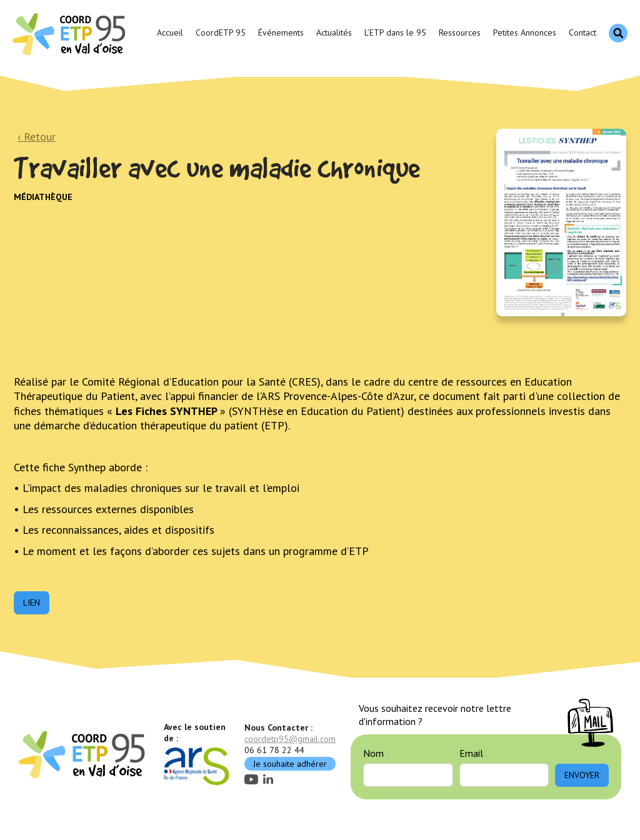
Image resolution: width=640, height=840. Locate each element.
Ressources (460, 32)
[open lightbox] (561, 222)
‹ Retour (37, 137)
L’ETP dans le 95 (395, 32)
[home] (71, 33)
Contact (582, 32)
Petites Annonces (525, 32)
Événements (281, 32)
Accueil (170, 32)
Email (471, 753)
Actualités (334, 32)
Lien (32, 602)
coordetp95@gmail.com (290, 739)
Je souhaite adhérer (290, 764)
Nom (373, 753)
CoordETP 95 (221, 32)
